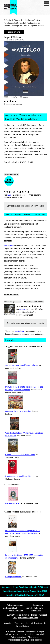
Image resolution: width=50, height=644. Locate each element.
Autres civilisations (19, 637)
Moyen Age (31, 631)
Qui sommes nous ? (16, 605)
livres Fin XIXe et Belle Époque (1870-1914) (25, 595)
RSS (15, 618)
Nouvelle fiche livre (34, 608)
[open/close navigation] (46, 4)
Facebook (43, 615)
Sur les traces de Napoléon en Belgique (22, 365)
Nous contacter (16, 611)
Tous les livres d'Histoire (31, 20)
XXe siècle (40, 634)
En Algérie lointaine (13, 577)
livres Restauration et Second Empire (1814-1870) (25, 591)
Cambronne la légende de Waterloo (20, 455)
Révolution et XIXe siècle (14, 23)
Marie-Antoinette (12, 503)
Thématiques (34, 637)
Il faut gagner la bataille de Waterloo (20, 476)
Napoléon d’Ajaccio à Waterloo (18, 411)
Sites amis (36, 611)
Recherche (11, 631)
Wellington (9, 245)
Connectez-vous (13, 206)
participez (20, 331)
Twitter (34, 615)
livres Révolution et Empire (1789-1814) (31, 587)
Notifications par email (28, 618)
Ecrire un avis (14, 32)
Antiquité (21, 631)
